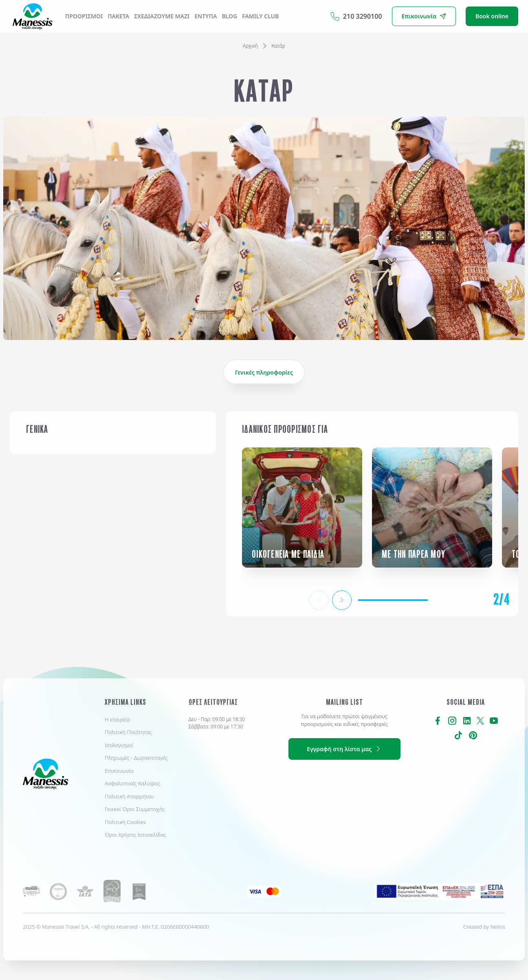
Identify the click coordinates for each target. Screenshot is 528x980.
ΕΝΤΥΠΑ (206, 16)
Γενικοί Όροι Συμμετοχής (135, 809)
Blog (229, 16)
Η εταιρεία (117, 719)
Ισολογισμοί (119, 745)
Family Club (260, 16)
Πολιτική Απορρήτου (129, 796)
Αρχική (250, 46)
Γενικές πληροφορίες (264, 372)
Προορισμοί (84, 16)
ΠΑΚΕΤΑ (118, 16)
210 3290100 (356, 16)
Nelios (498, 927)
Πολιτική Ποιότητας (128, 732)
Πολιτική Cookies (125, 822)
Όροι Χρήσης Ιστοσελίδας (135, 835)
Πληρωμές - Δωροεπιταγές (136, 758)
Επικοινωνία (119, 771)
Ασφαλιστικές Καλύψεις (132, 783)
